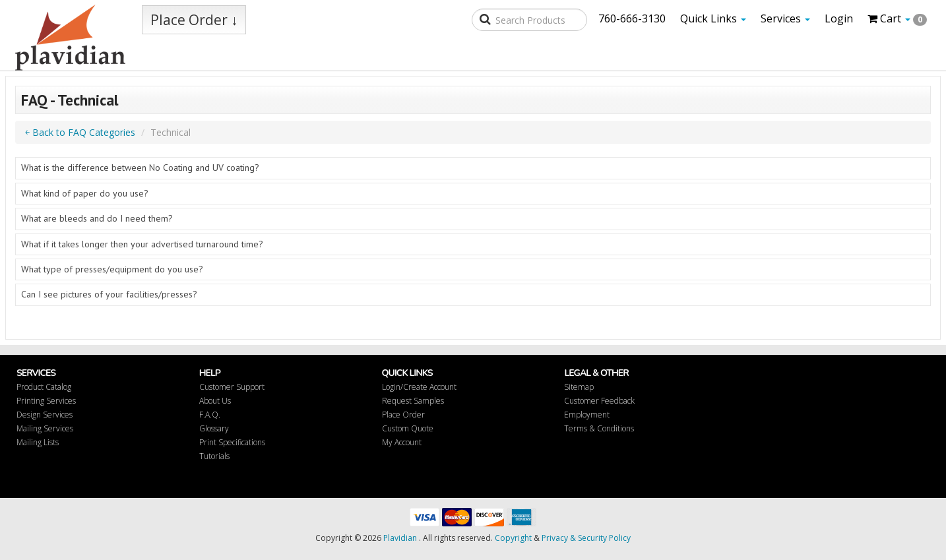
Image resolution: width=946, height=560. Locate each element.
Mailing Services (45, 428)
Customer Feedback (599, 401)
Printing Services (46, 401)
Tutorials (214, 456)
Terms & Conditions (599, 428)
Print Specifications (232, 442)
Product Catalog (44, 387)
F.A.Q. (210, 415)
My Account (402, 442)
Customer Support (232, 387)
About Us (215, 401)
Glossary (214, 428)
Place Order (403, 415)
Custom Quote (408, 428)
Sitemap (579, 387)
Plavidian (400, 538)
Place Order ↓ (194, 20)
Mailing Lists (38, 442)
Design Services (45, 415)
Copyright (513, 538)
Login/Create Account (419, 387)
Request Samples (413, 401)
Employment (587, 415)
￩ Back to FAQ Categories (80, 132)
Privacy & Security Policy (586, 538)
